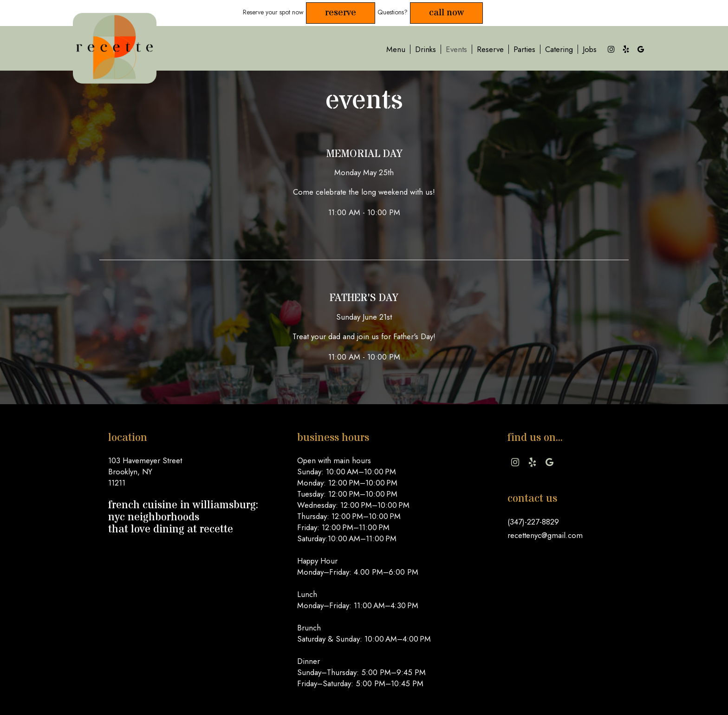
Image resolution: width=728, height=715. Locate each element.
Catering (559, 49)
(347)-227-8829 (533, 522)
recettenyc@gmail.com (545, 535)
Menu (396, 49)
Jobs (590, 49)
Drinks (426, 49)
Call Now (446, 13)
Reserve (341, 13)
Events (456, 49)
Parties (524, 49)
